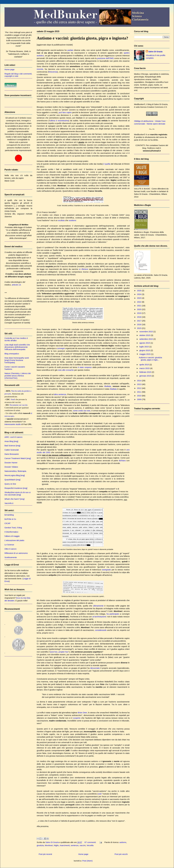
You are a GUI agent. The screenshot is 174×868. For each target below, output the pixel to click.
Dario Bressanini (12, 454)
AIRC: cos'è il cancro (13, 437)
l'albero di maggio (12, 536)
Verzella (90, 845)
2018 (139, 317)
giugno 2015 (145, 350)
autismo (123, 842)
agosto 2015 (145, 343)
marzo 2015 (145, 368)
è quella (107, 164)
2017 (139, 321)
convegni (61, 348)
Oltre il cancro (11, 549)
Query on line (10, 484)
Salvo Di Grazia (155, 52)
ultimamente (98, 606)
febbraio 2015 (146, 372)
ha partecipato (113, 614)
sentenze (75, 845)
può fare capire (65, 112)
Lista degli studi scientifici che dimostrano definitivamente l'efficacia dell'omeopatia (17, 347)
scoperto (77, 718)
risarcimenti (65, 845)
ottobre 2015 (145, 335)
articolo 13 (16, 285)
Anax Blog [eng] (11, 441)
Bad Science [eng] (12, 446)
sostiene (72, 220)
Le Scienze (9, 545)
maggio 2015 (145, 354)
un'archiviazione (99, 617)
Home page (83, 854)
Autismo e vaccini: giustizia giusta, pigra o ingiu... (150, 359)
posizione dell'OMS (105, 58)
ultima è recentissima (59, 121)
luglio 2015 (144, 347)
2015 (139, 328)
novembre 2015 (146, 332)
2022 (139, 302)
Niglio (56, 845)
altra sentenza (60, 394)
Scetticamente (11, 557)
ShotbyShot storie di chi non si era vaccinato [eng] (18, 494)
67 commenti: (91, 842)
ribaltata (108, 386)
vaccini (83, 845)
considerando (101, 630)
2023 (139, 298)
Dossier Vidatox (11, 467)
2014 (139, 381)
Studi (13, 399)
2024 (139, 294)
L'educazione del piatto (14, 540)
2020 (139, 309)
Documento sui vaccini (18, 405)
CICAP (7, 523)
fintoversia (53, 72)
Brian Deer (82, 713)
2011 (139, 392)
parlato (70, 50)
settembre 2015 (146, 339)
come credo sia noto (82, 411)
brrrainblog (9, 515)
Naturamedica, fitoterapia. (16, 471)
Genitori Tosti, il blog (13, 528)
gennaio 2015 (145, 376)
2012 (139, 388)
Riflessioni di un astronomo (16, 553)
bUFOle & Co (10, 519)
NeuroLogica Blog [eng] (15, 475)
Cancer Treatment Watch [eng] (18, 458)
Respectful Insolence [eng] (16, 488)
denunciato (95, 668)
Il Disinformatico (11, 532)
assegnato (106, 570)
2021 (139, 306)
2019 (139, 313)
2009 (139, 399)
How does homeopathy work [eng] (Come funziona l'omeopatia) (17, 360)
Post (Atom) (87, 861)
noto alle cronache (66, 370)
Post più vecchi (121, 854)
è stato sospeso (85, 367)
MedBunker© (140, 104)
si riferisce (84, 269)
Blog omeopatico (12, 354)
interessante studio (13, 424)
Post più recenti (45, 854)
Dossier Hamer (11, 463)
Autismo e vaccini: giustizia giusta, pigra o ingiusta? (82, 38)
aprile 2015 (144, 365)
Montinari (49, 845)
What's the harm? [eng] (14, 499)
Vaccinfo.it (9, 503)
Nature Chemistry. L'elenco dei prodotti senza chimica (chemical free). (18, 376)
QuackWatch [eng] (12, 480)
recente (40, 69)
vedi (100, 794)
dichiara (122, 461)
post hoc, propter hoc (59, 652)
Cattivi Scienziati (12, 450)
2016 (139, 324)
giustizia (40, 845)
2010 (139, 396)
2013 (139, 384)
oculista (61, 220)
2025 (139, 291)
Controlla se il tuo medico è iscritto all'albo (16, 339)
